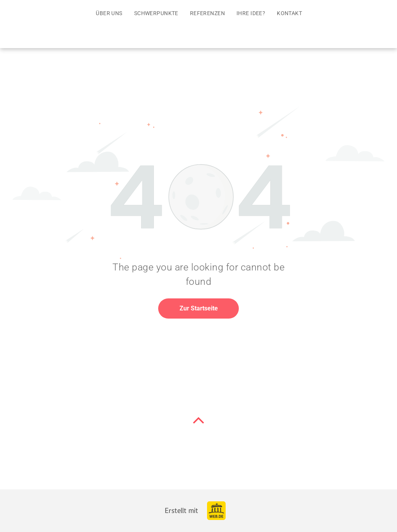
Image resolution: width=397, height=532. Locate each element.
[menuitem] (109, 13)
